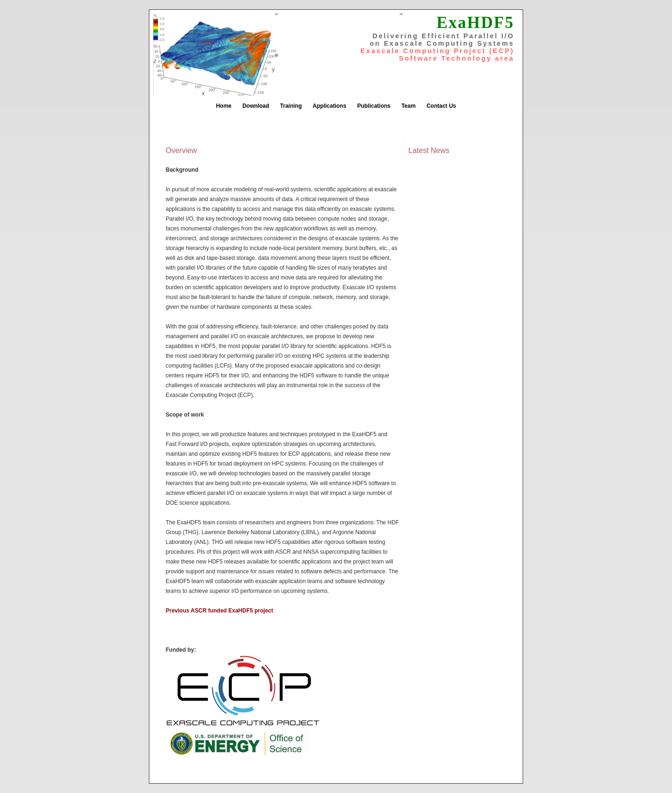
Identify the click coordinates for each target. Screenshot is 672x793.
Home (224, 106)
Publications (374, 106)
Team (408, 106)
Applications (329, 106)
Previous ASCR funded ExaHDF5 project (219, 611)
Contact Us (441, 106)
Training (291, 106)
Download (255, 106)
